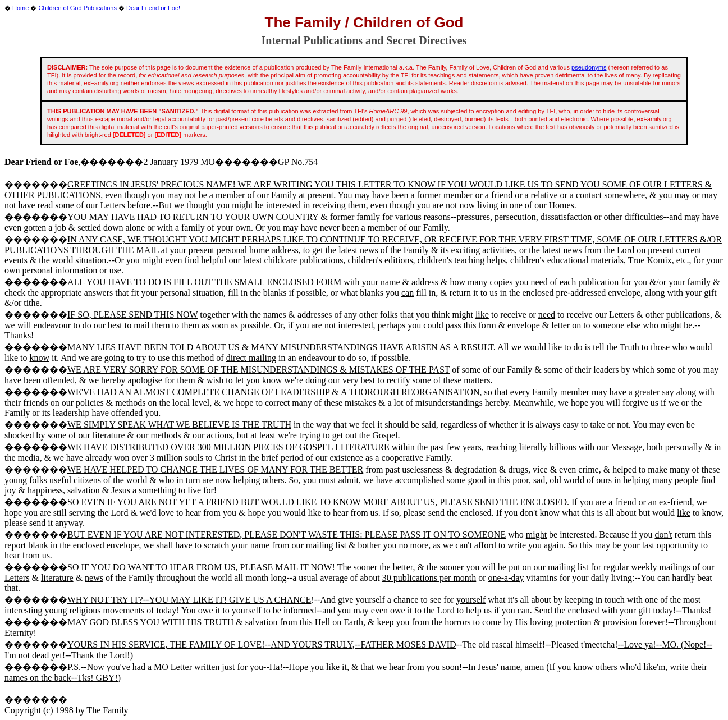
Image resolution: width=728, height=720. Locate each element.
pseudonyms (589, 67)
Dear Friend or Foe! (153, 8)
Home (20, 8)
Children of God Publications (78, 8)
